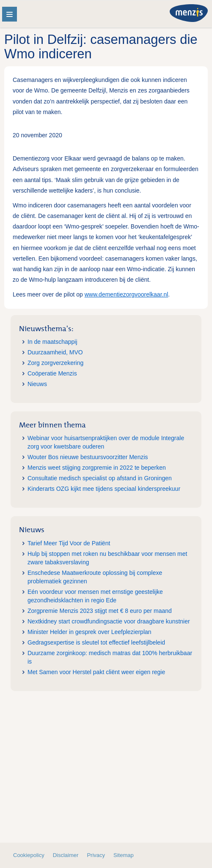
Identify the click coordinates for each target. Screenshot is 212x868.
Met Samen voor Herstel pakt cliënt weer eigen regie (96, 672)
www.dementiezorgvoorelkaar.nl (127, 294)
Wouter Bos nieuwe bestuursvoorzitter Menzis (88, 457)
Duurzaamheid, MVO (55, 352)
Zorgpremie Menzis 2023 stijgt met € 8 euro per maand (100, 611)
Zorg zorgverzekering (55, 363)
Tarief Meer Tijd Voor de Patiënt (69, 543)
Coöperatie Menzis (52, 373)
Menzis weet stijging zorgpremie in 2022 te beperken (97, 468)
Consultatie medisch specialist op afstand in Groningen (100, 478)
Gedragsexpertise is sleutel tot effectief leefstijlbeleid (96, 642)
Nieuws (37, 384)
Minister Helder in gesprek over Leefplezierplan (89, 632)
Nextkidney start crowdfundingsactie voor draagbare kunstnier (109, 621)
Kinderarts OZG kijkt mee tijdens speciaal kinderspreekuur (104, 489)
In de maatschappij (52, 342)
